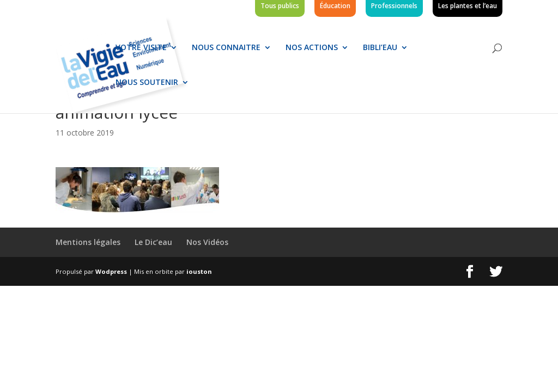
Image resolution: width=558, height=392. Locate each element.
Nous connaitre (226, 48)
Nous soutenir (147, 83)
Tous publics (280, 7)
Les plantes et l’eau (468, 7)
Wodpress (111, 271)
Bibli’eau (380, 48)
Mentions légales (88, 242)
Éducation (335, 7)
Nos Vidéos (207, 242)
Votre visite (141, 48)
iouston (199, 271)
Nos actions (312, 48)
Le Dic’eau (153, 242)
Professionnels (394, 7)
